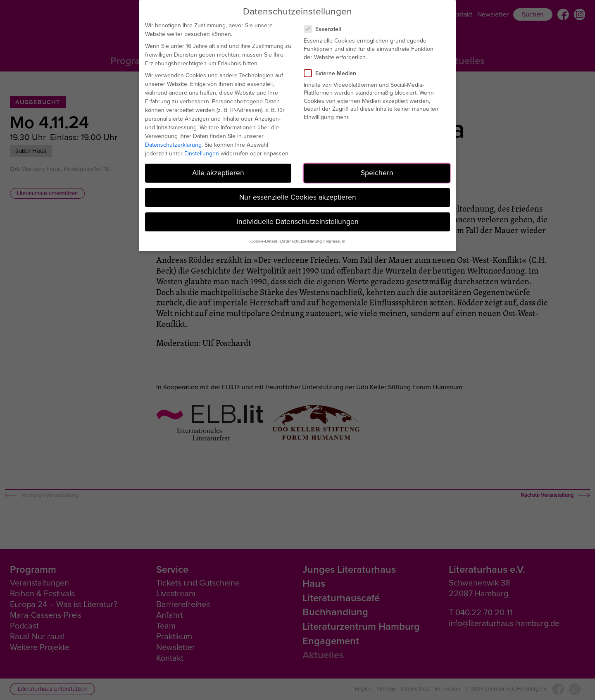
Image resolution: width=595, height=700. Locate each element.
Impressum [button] (335, 241)
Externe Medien (333, 73)
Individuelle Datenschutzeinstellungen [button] (298, 221)
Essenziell (326, 29)
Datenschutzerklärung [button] (301, 241)
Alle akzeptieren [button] (218, 173)
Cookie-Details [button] (264, 241)
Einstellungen (202, 154)
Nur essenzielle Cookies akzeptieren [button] (298, 197)
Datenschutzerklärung (173, 145)
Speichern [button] (377, 173)
